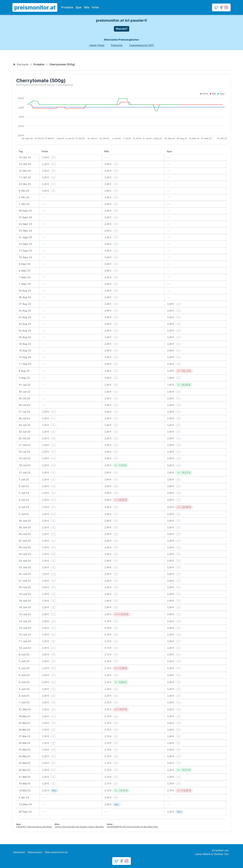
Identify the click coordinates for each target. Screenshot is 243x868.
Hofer (95, 7)
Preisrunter (117, 45)
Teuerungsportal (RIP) (141, 45)
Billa (87, 7)
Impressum (19, 852)
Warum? (122, 29)
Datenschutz (35, 852)
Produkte (67, 7)
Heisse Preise (97, 45)
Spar (79, 7)
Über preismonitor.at (56, 852)
